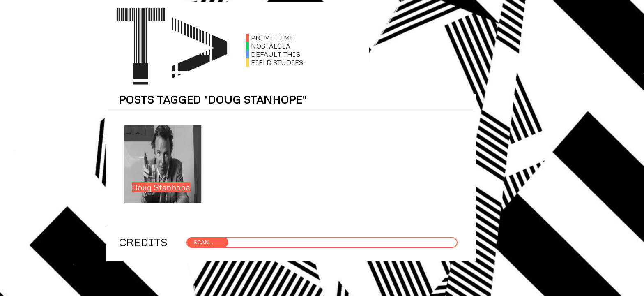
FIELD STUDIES (275, 62)
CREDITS (143, 242)
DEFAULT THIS (273, 54)
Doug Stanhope (161, 187)
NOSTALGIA (268, 46)
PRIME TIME (270, 38)
